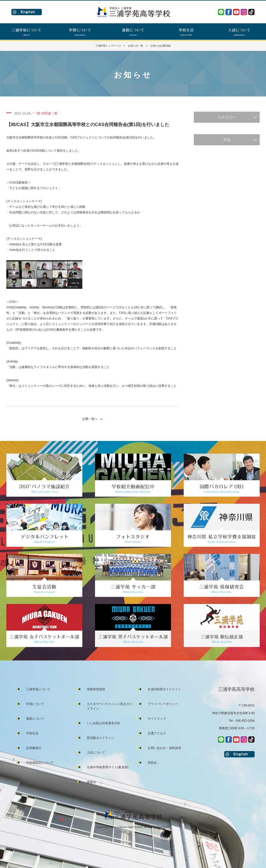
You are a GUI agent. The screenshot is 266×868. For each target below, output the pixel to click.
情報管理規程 (96, 689)
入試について (96, 753)
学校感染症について (40, 763)
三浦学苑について (38, 689)
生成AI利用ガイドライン (164, 689)
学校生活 (32, 733)
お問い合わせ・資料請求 (164, 748)
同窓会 (152, 763)
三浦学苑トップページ (108, 46)
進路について (35, 719)
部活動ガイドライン (101, 738)
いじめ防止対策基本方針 (104, 723)
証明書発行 (34, 748)
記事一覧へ (90, 419)
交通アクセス (157, 733)
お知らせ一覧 (136, 46)
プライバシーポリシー (163, 704)
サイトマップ (157, 719)
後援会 (91, 782)
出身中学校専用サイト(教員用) (108, 767)
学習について (35, 704)
